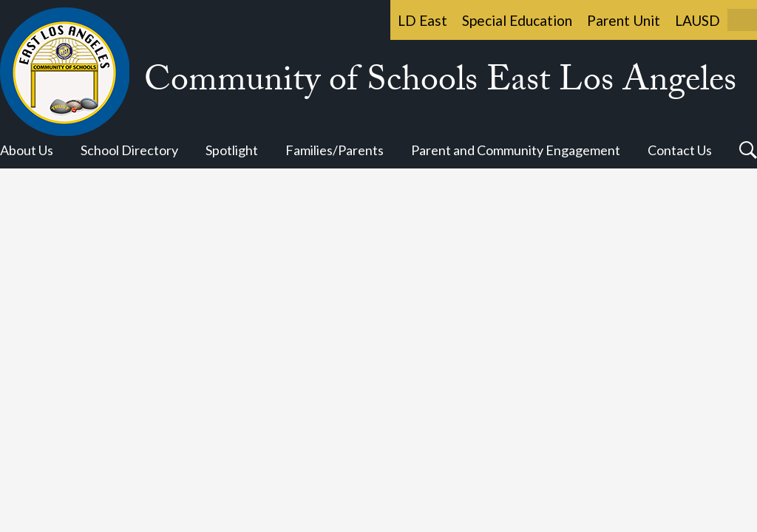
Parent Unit (624, 20)
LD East (422, 20)
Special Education (517, 20)
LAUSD (697, 20)
